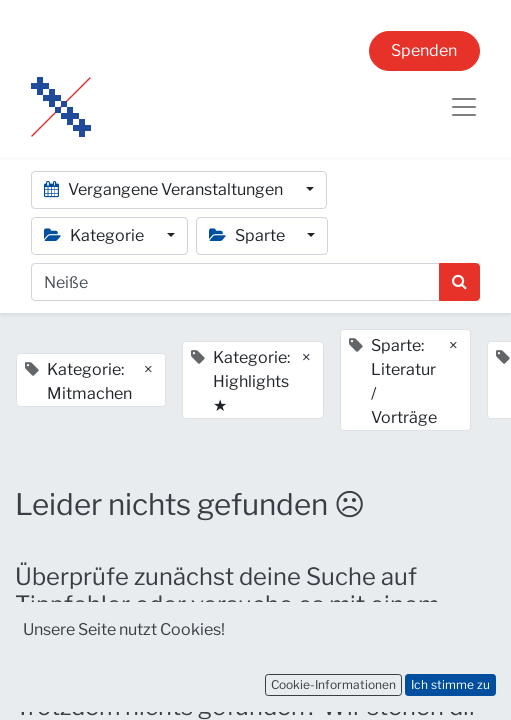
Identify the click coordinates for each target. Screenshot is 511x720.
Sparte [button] (248, 235)
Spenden (424, 50)
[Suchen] (459, 282)
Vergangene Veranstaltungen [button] (165, 189)
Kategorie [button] (95, 235)
